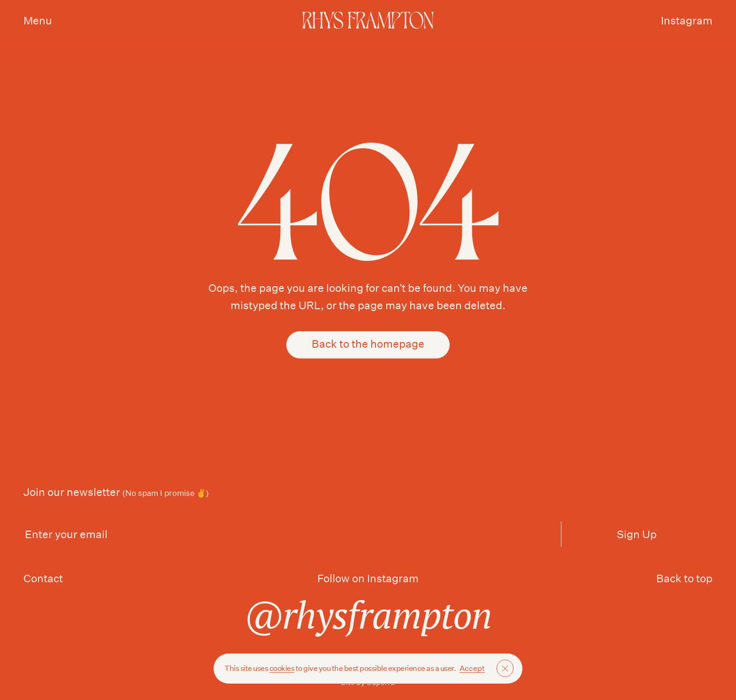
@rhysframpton (368, 614)
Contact (43, 578)
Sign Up (637, 534)
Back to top (684, 578)
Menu (38, 20)
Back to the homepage (368, 345)
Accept (472, 668)
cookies (282, 668)
